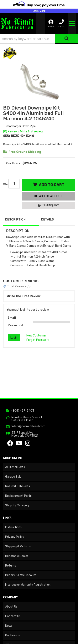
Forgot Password (38, 340)
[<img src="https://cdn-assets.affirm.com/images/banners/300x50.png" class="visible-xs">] (39, 7)
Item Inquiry (50, 205)
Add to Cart (52, 185)
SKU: (7, 136)
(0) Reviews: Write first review (23, 131)
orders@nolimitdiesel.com (28, 426)
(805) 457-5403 (23, 411)
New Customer (36, 336)
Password (15, 325)
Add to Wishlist (51, 196)
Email (12, 318)
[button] (39, 39)
